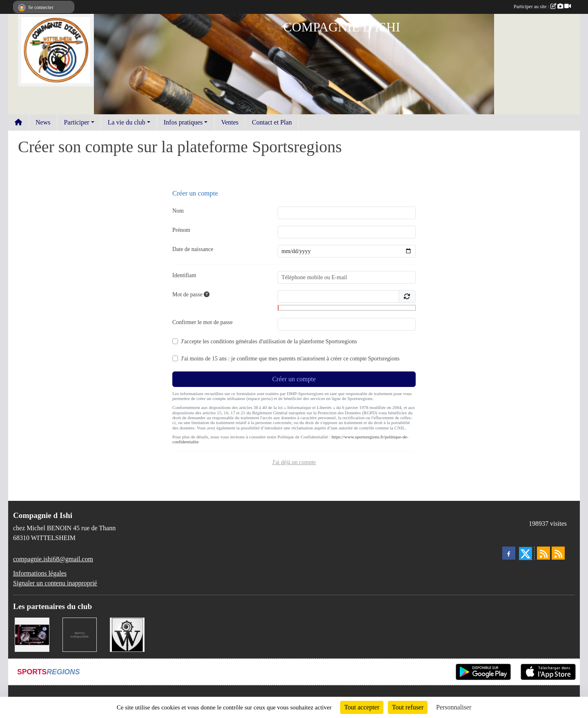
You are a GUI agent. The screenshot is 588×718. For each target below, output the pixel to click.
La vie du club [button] (127, 122)
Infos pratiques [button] (183, 122)
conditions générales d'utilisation (248, 341)
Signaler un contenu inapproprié (55, 583)
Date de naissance (193, 249)
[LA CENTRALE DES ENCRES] (80, 634)
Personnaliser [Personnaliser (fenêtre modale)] (454, 707)
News (43, 122)
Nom (178, 211)
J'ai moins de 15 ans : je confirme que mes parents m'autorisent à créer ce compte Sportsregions (290, 359)
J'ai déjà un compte (294, 462)
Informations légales (40, 573)
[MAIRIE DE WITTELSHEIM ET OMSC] (127, 634)
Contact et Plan (272, 122)
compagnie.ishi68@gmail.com (53, 559)
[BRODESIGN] (32, 634)
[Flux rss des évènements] (558, 553)
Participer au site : (542, 7)
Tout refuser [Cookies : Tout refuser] (408, 707)
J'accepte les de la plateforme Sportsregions (269, 341)
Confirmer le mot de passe (203, 322)
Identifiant (184, 275)
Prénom (181, 230)
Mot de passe (191, 295)
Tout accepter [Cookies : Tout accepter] (362, 707)
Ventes (230, 122)
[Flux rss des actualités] (543, 553)
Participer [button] (76, 122)
